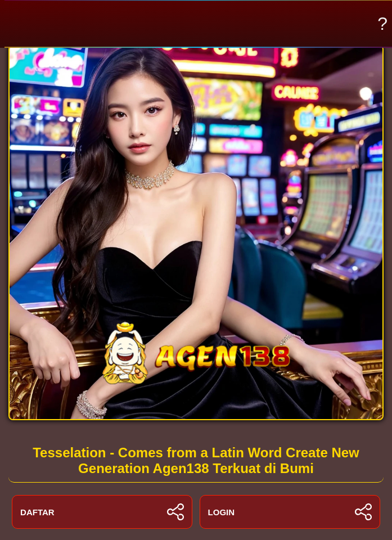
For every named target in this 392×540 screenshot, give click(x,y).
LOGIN (290, 512)
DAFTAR (102, 512)
